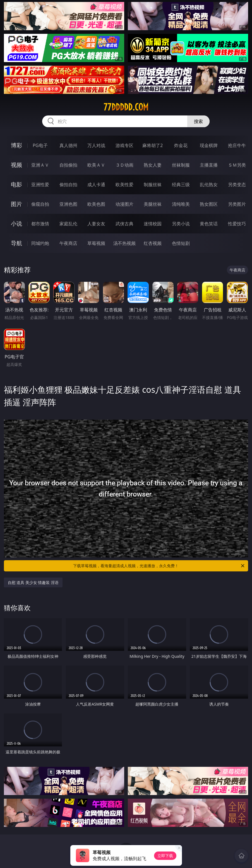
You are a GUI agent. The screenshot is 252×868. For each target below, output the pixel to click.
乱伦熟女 (209, 185)
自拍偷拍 (68, 165)
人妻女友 (96, 224)
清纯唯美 (181, 204)
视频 (16, 165)
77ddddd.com (126, 107)
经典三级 (181, 185)
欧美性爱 (124, 185)
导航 (16, 243)
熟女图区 (209, 204)
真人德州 (68, 145)
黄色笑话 (209, 224)
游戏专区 (124, 145)
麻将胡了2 (153, 145)
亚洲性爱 (40, 185)
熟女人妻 (153, 165)
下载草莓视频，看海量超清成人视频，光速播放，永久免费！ (159, 566)
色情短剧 (181, 243)
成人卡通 (96, 185)
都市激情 (40, 224)
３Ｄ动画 (124, 165)
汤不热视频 (124, 243)
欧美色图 (96, 204)
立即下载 (165, 856)
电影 (16, 184)
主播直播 (209, 165)
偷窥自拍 (40, 204)
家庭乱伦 (68, 224)
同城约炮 (40, 243)
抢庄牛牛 (237, 145)
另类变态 (237, 185)
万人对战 (96, 145)
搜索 (198, 121)
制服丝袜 (153, 185)
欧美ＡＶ (96, 165)
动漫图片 (124, 204)
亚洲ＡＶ (40, 165)
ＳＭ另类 (237, 165)
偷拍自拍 (68, 185)
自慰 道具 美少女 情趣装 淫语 (33, 582)
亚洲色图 (68, 204)
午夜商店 (68, 243)
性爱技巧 (237, 224)
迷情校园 (153, 224)
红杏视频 (153, 243)
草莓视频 (96, 243)
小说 (16, 223)
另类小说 (181, 224)
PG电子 (40, 145)
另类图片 (237, 204)
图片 (16, 204)
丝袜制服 (181, 165)
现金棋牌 (209, 145)
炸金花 (181, 145)
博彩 (16, 145)
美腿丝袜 (153, 204)
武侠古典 (124, 224)
